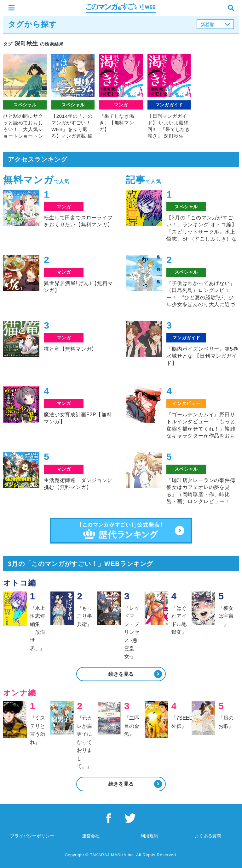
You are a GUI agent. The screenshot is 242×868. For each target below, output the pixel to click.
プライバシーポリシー (32, 836)
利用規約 (149, 836)
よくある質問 (208, 836)
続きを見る (121, 674)
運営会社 (91, 836)
